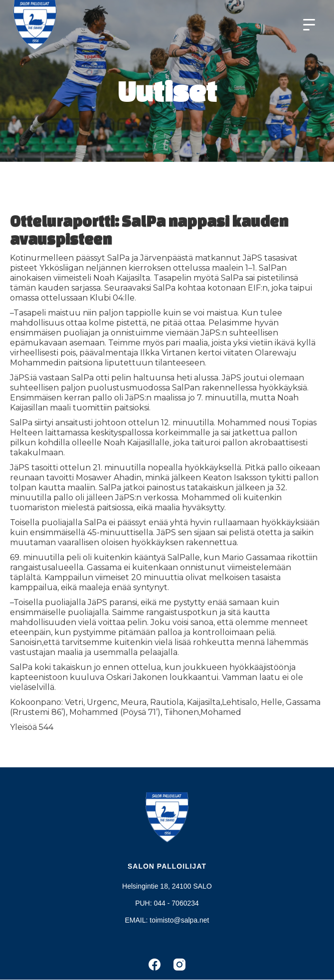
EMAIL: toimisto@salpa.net (167, 920)
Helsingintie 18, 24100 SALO (167, 886)
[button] (309, 25)
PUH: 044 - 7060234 (167, 903)
